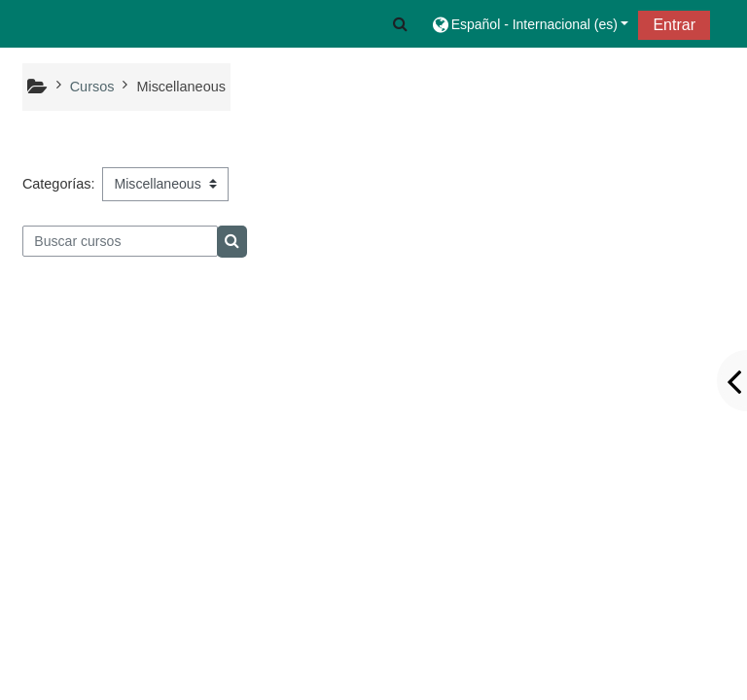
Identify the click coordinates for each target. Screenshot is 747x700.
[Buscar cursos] (120, 241)
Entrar (674, 25)
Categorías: (59, 184)
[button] (400, 24)
